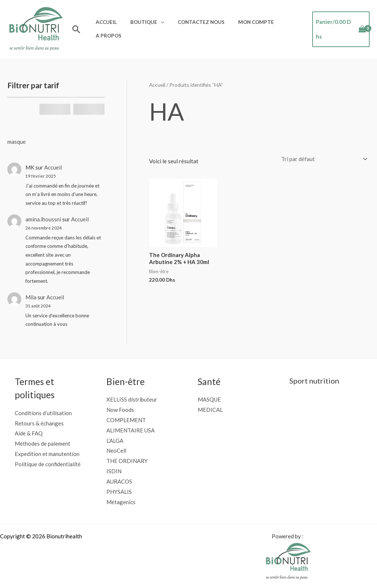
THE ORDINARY (127, 461)
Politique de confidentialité (48, 464)
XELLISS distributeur (132, 399)
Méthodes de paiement (43, 443)
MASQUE (209, 399)
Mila (31, 297)
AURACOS (119, 481)
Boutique (139, 24)
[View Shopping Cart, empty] (339, 29)
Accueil (105, 24)
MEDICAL (210, 410)
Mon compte (244, 24)
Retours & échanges (39, 423)
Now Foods (120, 410)
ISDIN (114, 471)
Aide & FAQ (29, 433)
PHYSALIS (119, 492)
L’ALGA (115, 441)
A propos (107, 34)
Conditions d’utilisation (43, 413)
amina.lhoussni (43, 219)
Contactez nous (192, 24)
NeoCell (116, 450)
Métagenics (121, 502)
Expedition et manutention (47, 454)
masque (17, 142)
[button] (76, 29)
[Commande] (323, 159)
